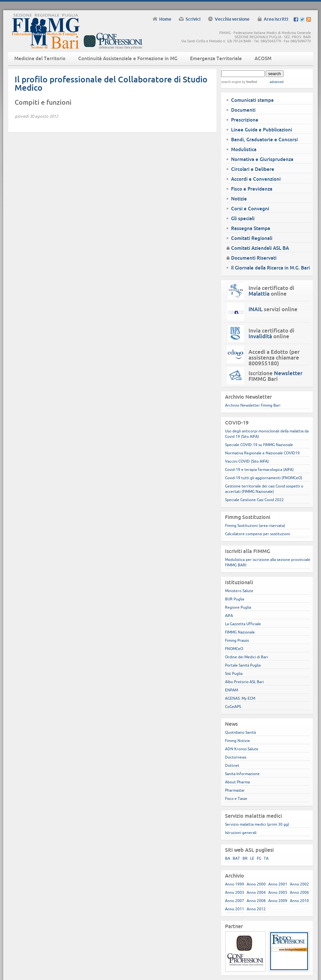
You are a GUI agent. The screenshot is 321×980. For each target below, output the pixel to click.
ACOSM (263, 58)
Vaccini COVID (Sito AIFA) (247, 461)
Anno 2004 (256, 892)
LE (252, 858)
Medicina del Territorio (40, 58)
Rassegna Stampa (251, 228)
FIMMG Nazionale (240, 632)
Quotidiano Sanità (240, 732)
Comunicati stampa (252, 100)
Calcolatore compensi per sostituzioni (258, 534)
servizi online (273, 309)
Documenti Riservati (254, 258)
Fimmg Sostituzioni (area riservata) (255, 525)
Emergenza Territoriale (216, 58)
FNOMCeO (234, 649)
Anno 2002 (299, 884)
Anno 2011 (235, 909)
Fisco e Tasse (236, 798)
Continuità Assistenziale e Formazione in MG (128, 58)
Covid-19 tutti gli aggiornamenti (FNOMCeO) (264, 478)
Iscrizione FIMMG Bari (276, 376)
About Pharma (237, 782)
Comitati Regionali (252, 238)
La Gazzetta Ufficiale (243, 624)
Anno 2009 (278, 901)
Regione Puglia (238, 607)
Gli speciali (243, 218)
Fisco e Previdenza (252, 189)
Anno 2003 (235, 892)
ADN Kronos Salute (242, 749)
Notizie (239, 199)
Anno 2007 (235, 901)
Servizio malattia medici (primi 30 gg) (257, 824)
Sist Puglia (234, 673)
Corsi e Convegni (250, 209)
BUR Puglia (235, 599)
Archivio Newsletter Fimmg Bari (253, 405)
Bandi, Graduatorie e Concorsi (264, 140)
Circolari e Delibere (253, 169)
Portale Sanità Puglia (243, 665)
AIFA (229, 616)
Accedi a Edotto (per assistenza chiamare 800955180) (274, 358)
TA (266, 858)
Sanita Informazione (242, 774)
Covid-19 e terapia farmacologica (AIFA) (259, 469)
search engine (231, 82)
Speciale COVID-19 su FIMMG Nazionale (259, 445)
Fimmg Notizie (238, 741)
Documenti (243, 110)
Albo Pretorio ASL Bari (244, 682)
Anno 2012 (256, 909)
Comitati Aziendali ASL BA (260, 248)
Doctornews (236, 757)
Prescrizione (245, 120)
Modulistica (244, 149)
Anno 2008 (256, 901)
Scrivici (193, 19)
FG (259, 858)
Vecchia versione (232, 19)
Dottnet (232, 765)
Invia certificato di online (271, 291)
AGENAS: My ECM (240, 698)
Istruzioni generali (241, 833)
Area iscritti (276, 19)
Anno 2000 (256, 884)
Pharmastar (235, 790)
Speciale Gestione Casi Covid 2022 (254, 500)
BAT (236, 858)
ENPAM (232, 690)
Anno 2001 (278, 884)
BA (228, 858)
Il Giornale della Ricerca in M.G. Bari (270, 268)
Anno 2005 (278, 892)
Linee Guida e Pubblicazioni (262, 130)
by (249, 82)
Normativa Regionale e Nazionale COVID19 (262, 453)
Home (165, 19)
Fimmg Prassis (237, 640)
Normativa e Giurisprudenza (262, 159)
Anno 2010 (299, 901)
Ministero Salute (239, 591)
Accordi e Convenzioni (256, 179)
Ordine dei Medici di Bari (246, 657)
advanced (276, 82)
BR (245, 858)
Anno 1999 (235, 884)
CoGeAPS (233, 707)
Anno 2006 (299, 892)
